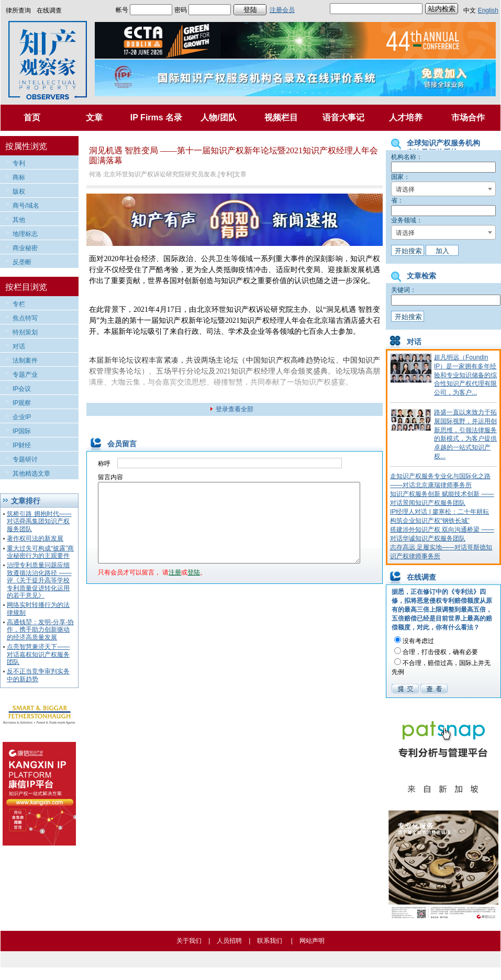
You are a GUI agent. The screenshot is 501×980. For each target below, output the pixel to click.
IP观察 (22, 403)
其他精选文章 (31, 474)
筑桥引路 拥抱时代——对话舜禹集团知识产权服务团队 (39, 521)
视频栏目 (281, 117)
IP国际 (22, 431)
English (488, 10)
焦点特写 (25, 318)
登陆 (194, 588)
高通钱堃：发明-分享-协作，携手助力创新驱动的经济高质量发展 (40, 630)
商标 (19, 177)
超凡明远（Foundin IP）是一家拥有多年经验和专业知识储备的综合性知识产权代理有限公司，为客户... (465, 375)
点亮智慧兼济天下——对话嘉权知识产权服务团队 (38, 654)
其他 (19, 220)
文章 (94, 117)
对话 (19, 346)
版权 (19, 192)
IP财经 (22, 445)
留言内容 (110, 477)
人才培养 (406, 117)
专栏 (19, 304)
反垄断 (22, 262)
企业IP (22, 417)
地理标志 (25, 234)
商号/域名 (26, 206)
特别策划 (25, 332)
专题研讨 (25, 459)
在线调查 (49, 10)
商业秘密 (25, 248)
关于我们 (189, 941)
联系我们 (270, 941)
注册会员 (282, 10)
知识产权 (365, 259)
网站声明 (312, 941)
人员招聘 (229, 941)
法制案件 (25, 361)
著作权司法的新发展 (35, 538)
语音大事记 (343, 117)
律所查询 (18, 10)
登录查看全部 (235, 409)
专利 (19, 163)
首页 (32, 117)
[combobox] (443, 189)
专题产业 (25, 375)
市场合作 (468, 117)
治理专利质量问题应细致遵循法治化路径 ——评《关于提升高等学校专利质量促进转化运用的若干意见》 (39, 580)
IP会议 (22, 389)
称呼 (104, 464)
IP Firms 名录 (156, 117)
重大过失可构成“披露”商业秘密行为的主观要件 (40, 552)
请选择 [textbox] (405, 189)
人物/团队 (218, 117)
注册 (175, 588)
